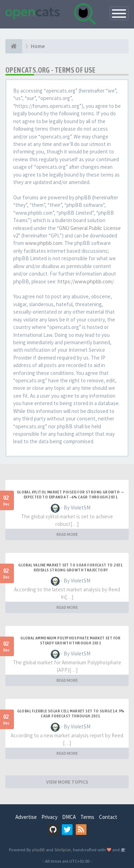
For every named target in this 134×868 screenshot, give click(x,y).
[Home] (14, 46)
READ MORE (67, 534)
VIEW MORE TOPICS (67, 782)
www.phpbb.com (44, 243)
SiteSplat (63, 849)
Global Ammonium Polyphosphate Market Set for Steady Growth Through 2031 (71, 640)
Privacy (49, 817)
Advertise (26, 817)
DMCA (69, 817)
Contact (108, 817)
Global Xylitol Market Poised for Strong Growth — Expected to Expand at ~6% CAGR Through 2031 (71, 495)
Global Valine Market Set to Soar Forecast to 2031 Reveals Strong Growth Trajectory (71, 568)
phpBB (38, 849)
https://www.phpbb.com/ (86, 281)
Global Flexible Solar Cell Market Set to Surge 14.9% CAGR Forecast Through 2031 (71, 713)
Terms (87, 817)
